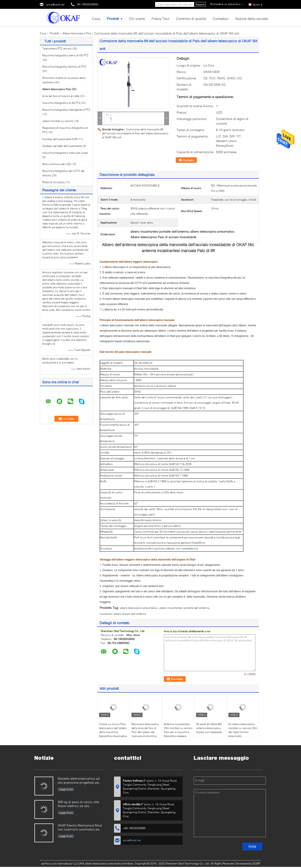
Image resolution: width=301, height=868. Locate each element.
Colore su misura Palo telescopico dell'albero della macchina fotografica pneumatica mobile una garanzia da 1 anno (113, 734)
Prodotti (113, 18)
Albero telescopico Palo (77, 33)
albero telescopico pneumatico (139, 608)
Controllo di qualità (191, 18)
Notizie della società (252, 18)
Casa (96, 18)
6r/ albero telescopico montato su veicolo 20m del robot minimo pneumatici (243, 730)
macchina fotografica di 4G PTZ (61, 103)
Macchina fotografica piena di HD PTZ (65, 55)
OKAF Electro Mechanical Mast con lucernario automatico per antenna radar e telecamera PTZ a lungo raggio (80, 828)
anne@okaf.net (55, 5)
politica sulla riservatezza (57, 863)
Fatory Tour (160, 18)
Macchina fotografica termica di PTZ (64, 67)
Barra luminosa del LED (57, 164)
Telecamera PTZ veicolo (57, 48)
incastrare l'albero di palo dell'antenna (123, 614)
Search (200, 5)
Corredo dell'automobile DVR (60, 139)
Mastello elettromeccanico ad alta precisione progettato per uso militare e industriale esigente (79, 781)
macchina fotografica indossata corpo (65, 153)
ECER (256, 863)
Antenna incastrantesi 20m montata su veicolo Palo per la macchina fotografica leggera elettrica (178, 732)
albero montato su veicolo (58, 121)
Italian (257, 5)
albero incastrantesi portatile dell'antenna (184, 608)
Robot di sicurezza (53, 182)
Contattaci (221, 18)
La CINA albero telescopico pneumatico (98, 863)
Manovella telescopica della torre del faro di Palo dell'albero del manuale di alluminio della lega (145, 732)
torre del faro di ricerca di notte (61, 96)
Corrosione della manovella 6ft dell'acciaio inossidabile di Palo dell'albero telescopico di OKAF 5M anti (135, 133)
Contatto (188, 160)
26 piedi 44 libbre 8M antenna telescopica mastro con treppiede (209, 728)
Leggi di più (66, 789)
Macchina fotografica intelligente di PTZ (66, 110)
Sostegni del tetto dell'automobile (62, 146)
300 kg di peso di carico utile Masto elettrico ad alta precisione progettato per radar (80, 804)
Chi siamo (137, 18)
